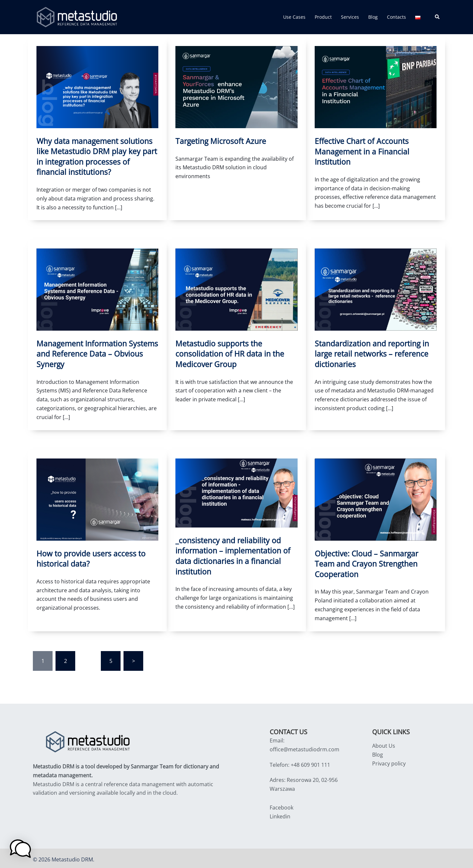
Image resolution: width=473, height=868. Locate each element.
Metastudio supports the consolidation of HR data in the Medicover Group (228, 353)
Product (323, 17)
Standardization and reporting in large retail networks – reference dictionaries (370, 353)
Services (350, 17)
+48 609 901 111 (310, 762)
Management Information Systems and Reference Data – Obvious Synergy (94, 353)
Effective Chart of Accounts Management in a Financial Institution (360, 151)
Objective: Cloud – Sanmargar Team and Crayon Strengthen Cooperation (375, 562)
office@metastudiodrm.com (304, 747)
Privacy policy (389, 761)
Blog (373, 17)
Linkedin (280, 814)
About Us (384, 743)
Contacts (396, 17)
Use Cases (294, 17)
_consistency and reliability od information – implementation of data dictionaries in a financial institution (230, 553)
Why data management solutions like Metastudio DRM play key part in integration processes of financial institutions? (97, 156)
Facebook (282, 805)
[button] (438, 17)
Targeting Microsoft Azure (219, 141)
